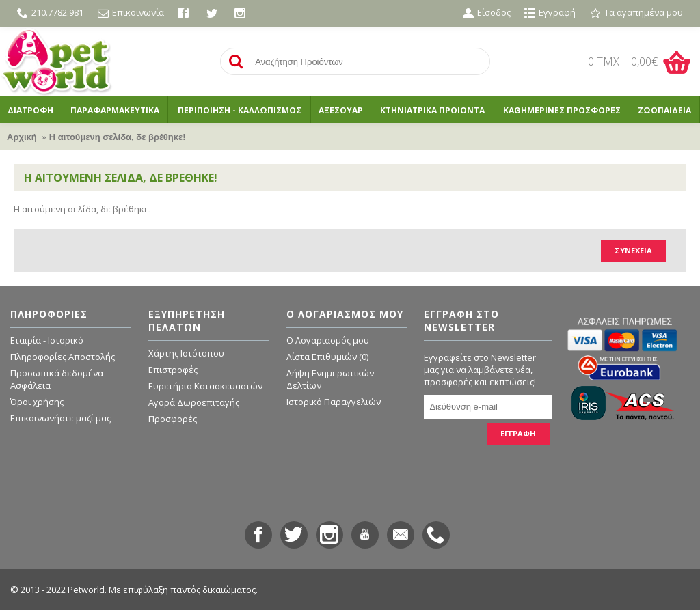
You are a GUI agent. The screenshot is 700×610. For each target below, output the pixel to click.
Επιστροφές (173, 370)
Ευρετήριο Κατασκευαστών (205, 386)
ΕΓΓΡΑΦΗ (518, 433)
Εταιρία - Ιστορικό (47, 340)
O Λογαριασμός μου (328, 340)
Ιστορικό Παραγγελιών (334, 402)
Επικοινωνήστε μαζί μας (60, 418)
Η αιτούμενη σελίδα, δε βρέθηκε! (118, 137)
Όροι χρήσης (37, 402)
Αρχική (22, 137)
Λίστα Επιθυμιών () (327, 357)
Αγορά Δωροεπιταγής (194, 402)
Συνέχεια (633, 250)
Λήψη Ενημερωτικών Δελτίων (330, 379)
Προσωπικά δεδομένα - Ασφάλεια (59, 379)
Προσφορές (173, 419)
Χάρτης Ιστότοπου (186, 353)
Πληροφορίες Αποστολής (63, 357)
